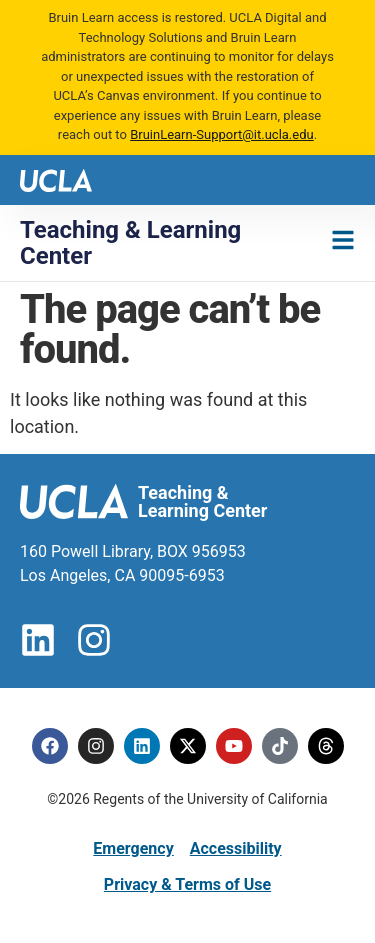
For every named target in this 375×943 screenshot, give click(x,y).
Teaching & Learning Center (130, 243)
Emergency (133, 848)
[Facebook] (50, 746)
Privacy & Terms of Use (187, 884)
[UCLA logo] (56, 178)
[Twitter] (188, 746)
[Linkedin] (142, 746)
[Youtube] (234, 746)
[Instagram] (96, 746)
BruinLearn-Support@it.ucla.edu (222, 134)
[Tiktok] (280, 746)
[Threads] (326, 746)
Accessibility (236, 848)
